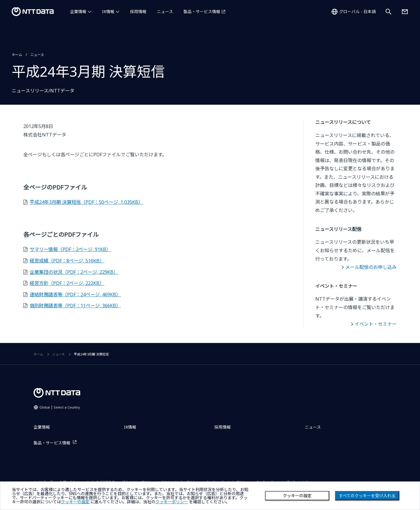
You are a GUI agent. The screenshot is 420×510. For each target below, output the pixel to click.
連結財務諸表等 (75, 295)
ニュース (165, 12)
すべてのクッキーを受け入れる (367, 496)
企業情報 (78, 12)
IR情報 (108, 12)
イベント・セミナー (376, 324)
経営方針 (67, 283)
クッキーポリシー (172, 502)
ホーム (17, 55)
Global (60, 407)
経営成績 (67, 261)
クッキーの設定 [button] (75, 502)
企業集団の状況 (74, 272)
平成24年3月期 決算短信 (86, 202)
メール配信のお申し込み (371, 267)
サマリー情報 (70, 249)
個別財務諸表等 (75, 306)
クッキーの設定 (297, 496)
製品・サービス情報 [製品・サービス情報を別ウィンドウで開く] (202, 12)
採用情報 (138, 12)
